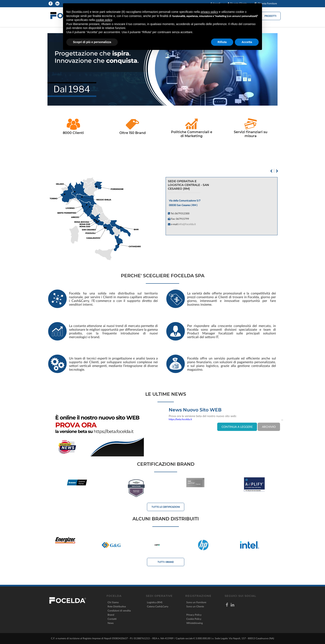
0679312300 (182, 213)
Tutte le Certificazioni (166, 507)
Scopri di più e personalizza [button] (92, 42)
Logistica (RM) (155, 602)
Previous (271, 171)
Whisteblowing (195, 623)
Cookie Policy (194, 619)
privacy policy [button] (209, 12)
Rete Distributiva (117, 607)
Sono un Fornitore (196, 602)
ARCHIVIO (269, 427)
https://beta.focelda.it (180, 419)
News (111, 623)
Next (277, 171)
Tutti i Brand (166, 562)
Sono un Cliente (195, 607)
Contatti (112, 619)
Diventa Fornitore (267, 4)
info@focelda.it (187, 224)
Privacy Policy (194, 615)
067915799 (183, 219)
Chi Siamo (113, 602)
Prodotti (270, 16)
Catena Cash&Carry (158, 607)
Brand (111, 615)
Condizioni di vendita (119, 611)
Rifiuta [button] (222, 42)
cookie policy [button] (104, 20)
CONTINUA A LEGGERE (237, 427)
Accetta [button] (247, 42)
